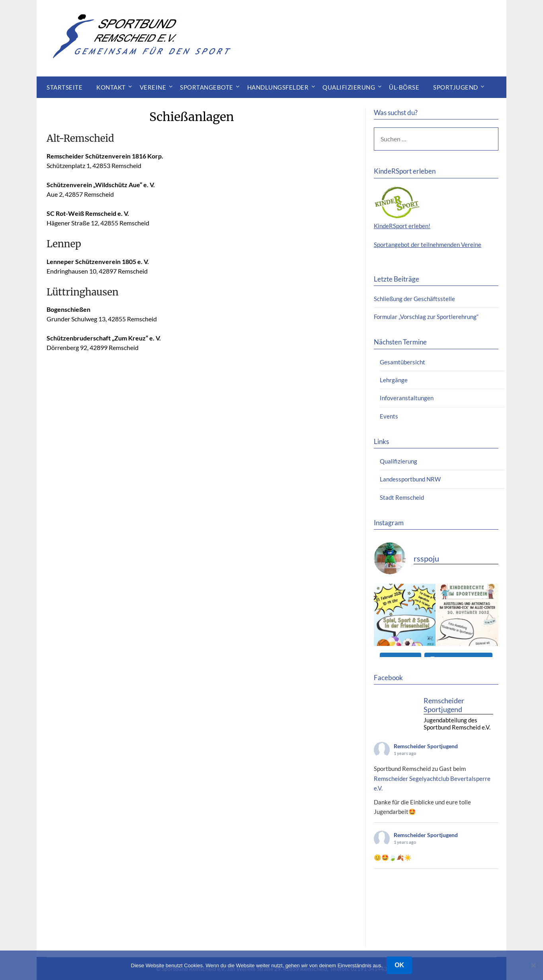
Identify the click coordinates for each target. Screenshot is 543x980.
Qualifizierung (349, 87)
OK (399, 965)
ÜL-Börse (404, 87)
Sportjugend (456, 87)
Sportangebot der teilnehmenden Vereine (428, 245)
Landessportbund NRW (410, 479)
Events (389, 416)
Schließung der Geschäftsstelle (414, 299)
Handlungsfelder (278, 87)
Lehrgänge (394, 380)
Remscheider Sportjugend (426, 746)
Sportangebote (207, 87)
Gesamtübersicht (402, 362)
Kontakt (111, 87)
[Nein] (533, 965)
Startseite (64, 87)
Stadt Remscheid (402, 497)
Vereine (153, 87)
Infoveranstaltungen (407, 398)
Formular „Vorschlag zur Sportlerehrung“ (426, 317)
